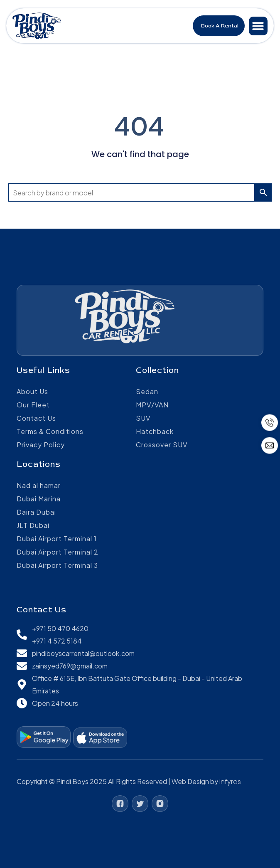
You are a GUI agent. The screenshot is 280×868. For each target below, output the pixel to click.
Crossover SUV (162, 445)
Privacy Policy (41, 445)
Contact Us (36, 418)
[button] (258, 26)
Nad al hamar (39, 485)
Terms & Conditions (50, 431)
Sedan (147, 391)
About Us (32, 391)
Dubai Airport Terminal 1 (57, 539)
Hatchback (155, 431)
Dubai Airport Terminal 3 (57, 565)
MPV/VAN (152, 405)
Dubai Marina (39, 499)
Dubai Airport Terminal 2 (58, 552)
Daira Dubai (36, 512)
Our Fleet (33, 405)
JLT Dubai (33, 525)
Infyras (230, 782)
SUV (143, 418)
